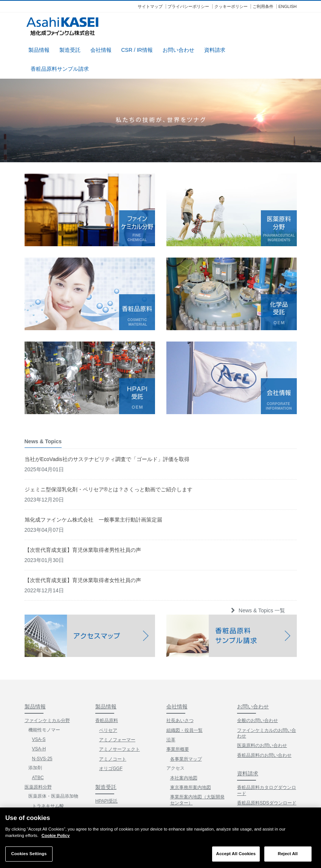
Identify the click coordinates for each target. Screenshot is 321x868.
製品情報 (39, 48)
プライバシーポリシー (188, 6)
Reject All (288, 854)
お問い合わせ (178, 48)
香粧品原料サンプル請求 (60, 67)
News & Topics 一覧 (257, 532)
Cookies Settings (29, 854)
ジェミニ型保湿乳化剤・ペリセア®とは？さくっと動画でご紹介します (109, 411)
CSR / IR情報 (137, 48)
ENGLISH (287, 6)
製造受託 (70, 48)
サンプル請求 (253, 742)
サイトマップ (150, 6)
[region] (160, 838)
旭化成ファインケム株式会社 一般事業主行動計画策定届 (93, 441)
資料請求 (215, 48)
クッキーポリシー (231, 6)
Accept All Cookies (236, 854)
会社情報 (101, 48)
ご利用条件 (263, 6)
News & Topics (258, 775)
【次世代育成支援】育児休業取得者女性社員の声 (83, 502)
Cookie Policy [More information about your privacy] (56, 835)
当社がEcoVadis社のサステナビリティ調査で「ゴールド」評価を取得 (107, 380)
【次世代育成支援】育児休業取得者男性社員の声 (83, 471)
